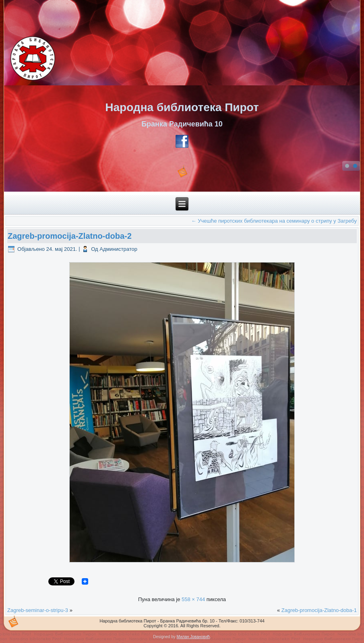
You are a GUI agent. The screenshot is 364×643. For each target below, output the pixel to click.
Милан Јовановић (193, 637)
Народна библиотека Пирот (182, 107)
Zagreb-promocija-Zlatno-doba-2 (70, 236)
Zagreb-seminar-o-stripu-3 (38, 610)
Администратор (118, 249)
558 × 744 (193, 599)
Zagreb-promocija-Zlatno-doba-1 (319, 610)
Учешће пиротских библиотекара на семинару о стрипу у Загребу (274, 221)
